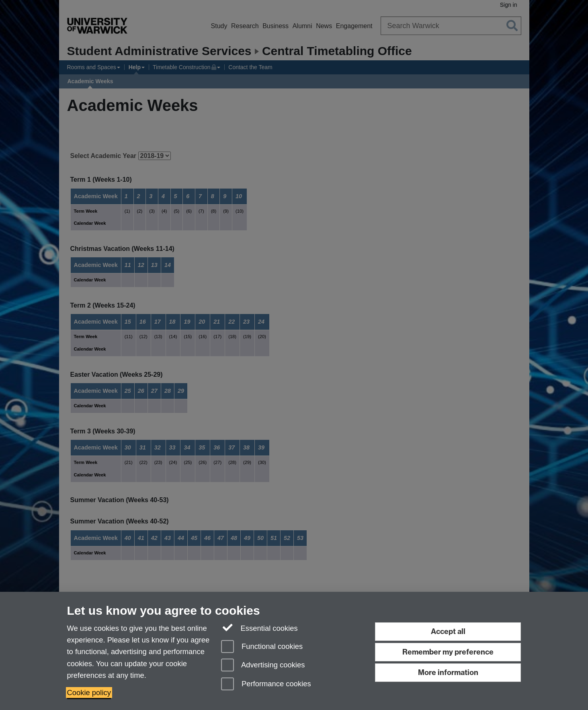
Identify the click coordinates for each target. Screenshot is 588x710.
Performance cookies (266, 684)
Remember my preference (448, 652)
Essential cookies (259, 627)
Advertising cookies (263, 666)
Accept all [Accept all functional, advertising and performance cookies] (448, 631)
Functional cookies (262, 647)
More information (448, 672)
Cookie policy (89, 693)
